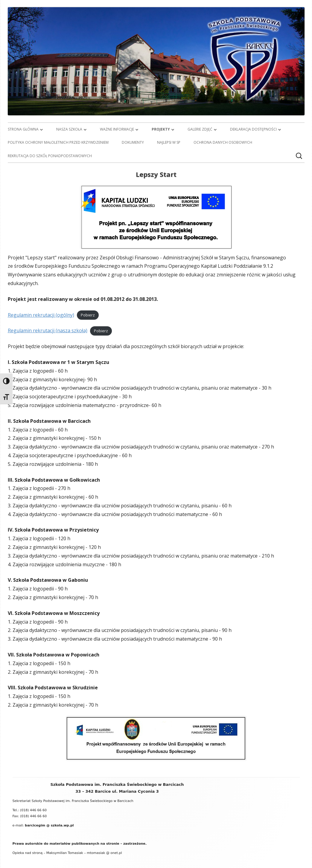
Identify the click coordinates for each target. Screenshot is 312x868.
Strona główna (23, 129)
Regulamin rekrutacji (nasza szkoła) (48, 330)
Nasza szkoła (69, 129)
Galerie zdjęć (200, 129)
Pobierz (88, 315)
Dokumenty (133, 142)
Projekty (161, 129)
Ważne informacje (117, 129)
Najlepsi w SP (169, 142)
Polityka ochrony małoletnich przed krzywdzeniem (58, 142)
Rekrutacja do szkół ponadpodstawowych (50, 156)
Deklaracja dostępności (253, 129)
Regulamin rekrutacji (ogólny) (41, 315)
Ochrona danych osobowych (223, 142)
